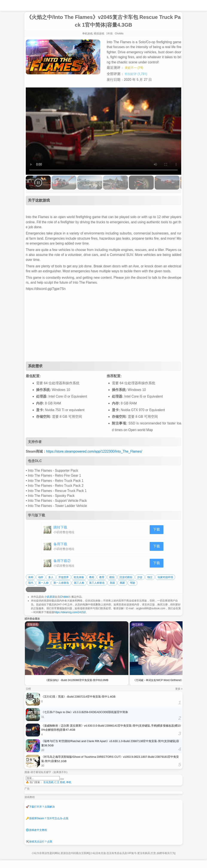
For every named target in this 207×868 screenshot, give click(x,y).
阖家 (122, 583)
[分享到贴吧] (44, 589)
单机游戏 (87, 34)
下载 (157, 529)
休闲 (31, 577)
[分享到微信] (39, 589)
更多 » (179, 689)
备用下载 (60, 544)
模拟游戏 (99, 34)
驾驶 (132, 583)
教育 (102, 577)
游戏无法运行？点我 (39, 842)
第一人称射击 (61, 583)
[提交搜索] (62, 779)
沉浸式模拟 (126, 577)
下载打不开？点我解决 (40, 807)
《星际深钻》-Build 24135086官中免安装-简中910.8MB (77, 680)
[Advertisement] (103, 327)
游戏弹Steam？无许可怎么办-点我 (47, 818)
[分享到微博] (28, 589)
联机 (63, 782)
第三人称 (79, 583)
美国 (112, 583)
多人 (51, 577)
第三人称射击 (97, 583)
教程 (92, 577)
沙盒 (140, 577)
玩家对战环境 (165, 577)
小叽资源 (50, 597)
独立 (150, 577)
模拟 (112, 577)
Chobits (64, 597)
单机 (69, 782)
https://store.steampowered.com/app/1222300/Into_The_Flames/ (94, 451)
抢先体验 (79, 577)
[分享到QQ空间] (33, 589)
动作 (41, 577)
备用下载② (62, 561)
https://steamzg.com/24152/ (70, 612)
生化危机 (49, 782)
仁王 (57, 782)
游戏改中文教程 (36, 830)
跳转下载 (60, 527)
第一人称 (43, 583)
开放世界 (64, 577)
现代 (31, 583)
